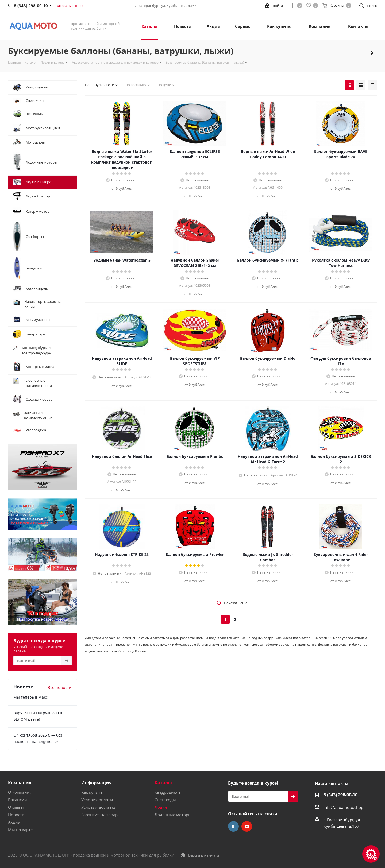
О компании (20, 792)
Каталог (164, 783)
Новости (16, 815)
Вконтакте (233, 826)
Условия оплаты (97, 800)
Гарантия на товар (99, 815)
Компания (20, 783)
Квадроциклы (168, 792)
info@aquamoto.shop (343, 807)
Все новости (60, 687)
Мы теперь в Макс (30, 697)
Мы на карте (20, 830)
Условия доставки (99, 807)
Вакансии (18, 800)
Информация (96, 783)
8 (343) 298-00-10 (340, 795)
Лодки (161, 807)
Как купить (92, 792)
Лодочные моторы (173, 815)
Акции (14, 822)
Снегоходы (165, 800)
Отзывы (16, 807)
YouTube (247, 826)
